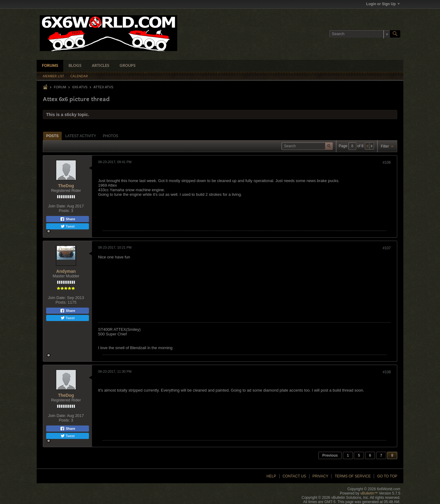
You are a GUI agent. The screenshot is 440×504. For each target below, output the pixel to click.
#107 (387, 248)
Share (68, 219)
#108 (387, 372)
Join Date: (57, 206)
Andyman (66, 271)
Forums (50, 66)
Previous (330, 455)
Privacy (321, 476)
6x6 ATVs (80, 87)
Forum (60, 87)
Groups (127, 66)
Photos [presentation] (111, 136)
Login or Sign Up (383, 4)
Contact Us (294, 476)
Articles (100, 66)
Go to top (387, 476)
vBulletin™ (369, 493)
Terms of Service (353, 476)
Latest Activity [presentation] (81, 136)
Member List (53, 76)
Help (271, 476)
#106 (387, 163)
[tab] (52, 136)
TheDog (66, 186)
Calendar (79, 76)
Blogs (75, 66)
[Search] (360, 34)
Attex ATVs (103, 87)
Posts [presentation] (52, 136)
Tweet (68, 226)
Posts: (64, 211)
